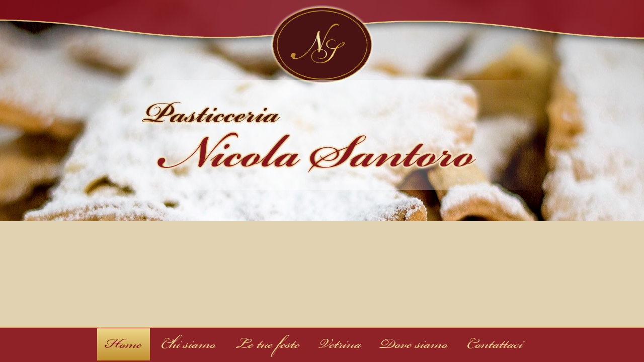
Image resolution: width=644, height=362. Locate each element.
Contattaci (495, 344)
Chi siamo (188, 344)
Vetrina (340, 344)
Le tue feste (267, 344)
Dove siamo (414, 344)
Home (124, 344)
